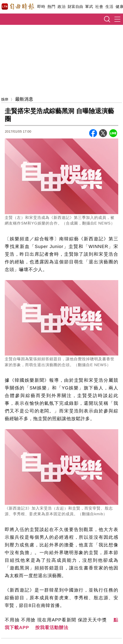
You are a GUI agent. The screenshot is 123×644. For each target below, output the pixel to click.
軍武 (89, 7)
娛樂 (5, 99)
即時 (41, 7)
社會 (99, 7)
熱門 (51, 7)
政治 (61, 7)
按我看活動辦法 (52, 628)
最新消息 (24, 99)
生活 (109, 7)
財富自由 (75, 7)
